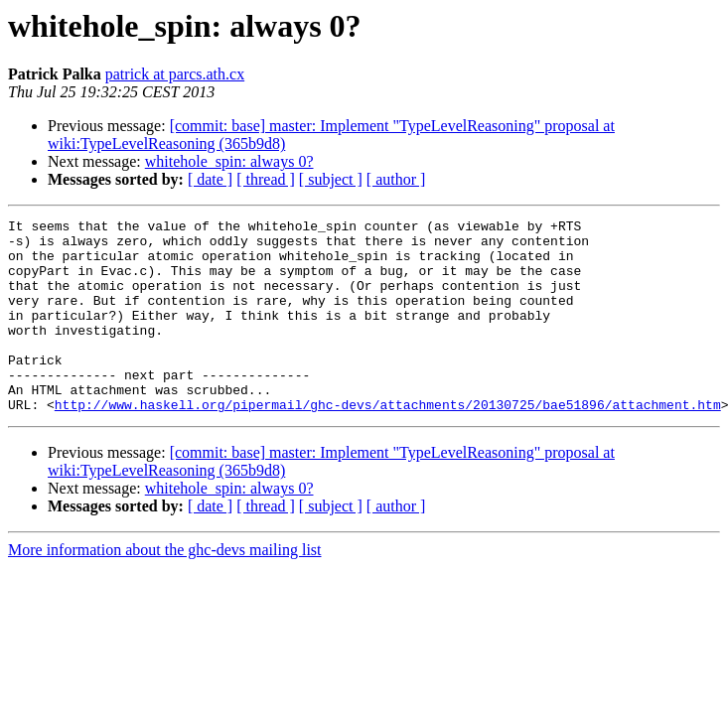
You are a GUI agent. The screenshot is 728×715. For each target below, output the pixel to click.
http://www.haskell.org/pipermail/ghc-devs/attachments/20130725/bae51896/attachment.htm (388, 443)
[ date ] (210, 179)
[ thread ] (266, 179)
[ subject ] (331, 179)
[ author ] (396, 179)
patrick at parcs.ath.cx (175, 74)
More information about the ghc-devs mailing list (165, 588)
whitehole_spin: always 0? (229, 161)
